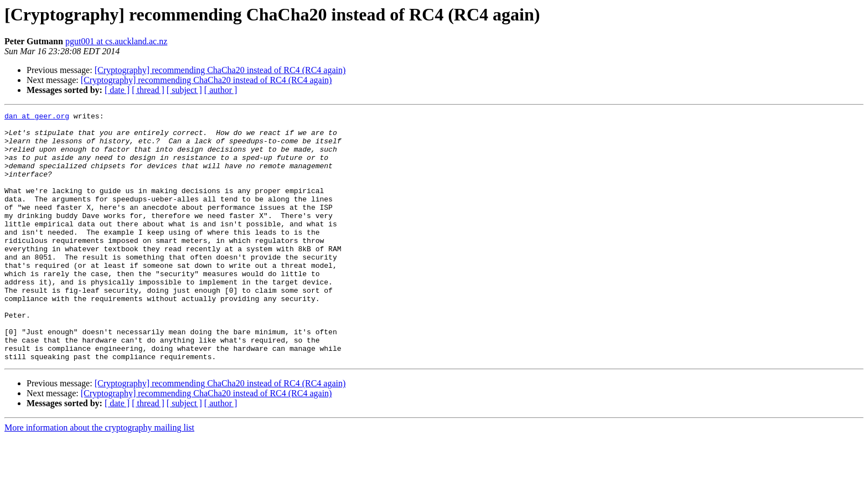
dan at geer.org (37, 117)
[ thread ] (148, 90)
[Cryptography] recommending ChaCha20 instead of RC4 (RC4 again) (220, 70)
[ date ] (117, 90)
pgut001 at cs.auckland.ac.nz (116, 41)
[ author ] (221, 90)
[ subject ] (184, 90)
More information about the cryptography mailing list (99, 477)
